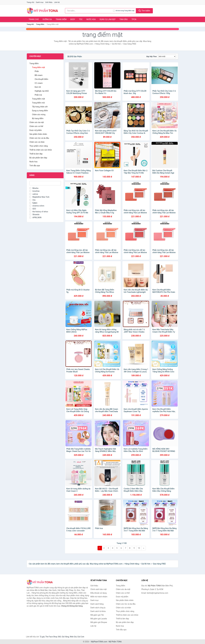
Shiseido (34, 214)
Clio (32, 200)
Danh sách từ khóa (98, 611)
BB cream (39, 75)
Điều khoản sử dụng (99, 593)
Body (73, 19)
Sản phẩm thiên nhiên (38, 134)
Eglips (33, 203)
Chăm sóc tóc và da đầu (39, 138)
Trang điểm (61, 19)
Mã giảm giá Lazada (99, 619)
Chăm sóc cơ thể (36, 126)
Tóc (81, 19)
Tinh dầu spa (35, 166)
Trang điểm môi (38, 103)
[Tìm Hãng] (45, 183)
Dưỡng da (47, 19)
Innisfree (34, 191)
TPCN (134, 19)
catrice (34, 194)
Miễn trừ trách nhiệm (99, 597)
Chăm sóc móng (39, 115)
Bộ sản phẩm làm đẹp (38, 158)
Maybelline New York (39, 197)
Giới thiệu (49, 2)
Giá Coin (81, 637)
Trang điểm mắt (38, 99)
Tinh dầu (123, 19)
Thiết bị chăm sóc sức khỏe (41, 150)
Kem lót (38, 87)
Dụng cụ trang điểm (40, 111)
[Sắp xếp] (167, 56)
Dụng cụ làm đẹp (108, 19)
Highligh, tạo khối (42, 91)
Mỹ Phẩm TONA (115, 642)
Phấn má (38, 95)
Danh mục (40, 2)
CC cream (39, 83)
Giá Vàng (65, 637)
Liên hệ (57, 2)
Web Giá (73, 637)
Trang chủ (30, 2)
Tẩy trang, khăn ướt (40, 107)
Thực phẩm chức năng (39, 146)
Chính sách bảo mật (99, 589)
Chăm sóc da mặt (37, 122)
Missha (34, 188)
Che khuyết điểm (41, 79)
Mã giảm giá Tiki (97, 615)
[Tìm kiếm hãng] (89, 11)
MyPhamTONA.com (99, 642)
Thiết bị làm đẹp (36, 154)
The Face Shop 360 (53, 637)
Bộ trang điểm (38, 118)
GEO (33, 209)
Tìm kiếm (144, 11)
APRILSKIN (35, 218)
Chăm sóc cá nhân (37, 142)
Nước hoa (91, 19)
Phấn (37, 71)
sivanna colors (37, 206)
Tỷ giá (42, 637)
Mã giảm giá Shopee (99, 622)
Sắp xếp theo (152, 56)
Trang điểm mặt (38, 67)
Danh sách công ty (98, 608)
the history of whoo (39, 212)
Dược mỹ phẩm (36, 130)
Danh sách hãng (97, 604)
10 (139, 548)
